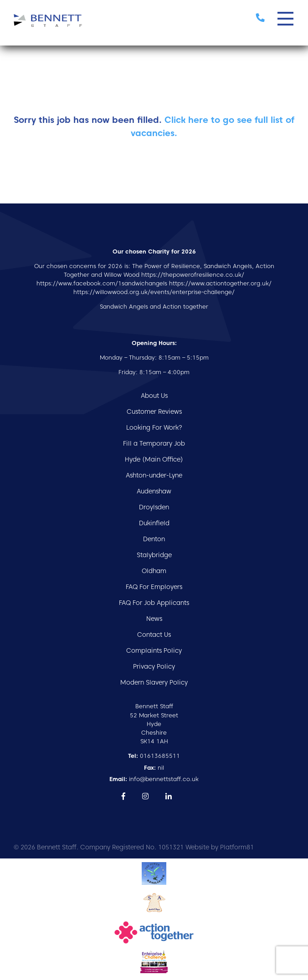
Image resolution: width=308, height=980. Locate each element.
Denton (154, 539)
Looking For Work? (154, 427)
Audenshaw (154, 491)
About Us (154, 396)
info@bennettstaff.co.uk (154, 779)
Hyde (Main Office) (154, 459)
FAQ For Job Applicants (154, 603)
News (154, 619)
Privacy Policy (154, 666)
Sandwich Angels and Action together (154, 307)
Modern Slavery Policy (154, 682)
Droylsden (154, 507)
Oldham (154, 571)
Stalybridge (154, 555)
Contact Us (154, 635)
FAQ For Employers (154, 587)
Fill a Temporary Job (154, 443)
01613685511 (154, 756)
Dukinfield (154, 523)
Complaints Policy (154, 650)
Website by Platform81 (220, 847)
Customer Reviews (154, 411)
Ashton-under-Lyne (154, 475)
